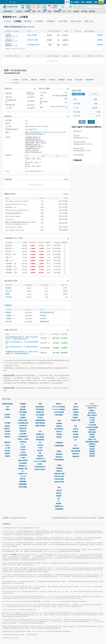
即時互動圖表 (40, 415)
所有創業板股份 (23, 436)
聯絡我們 (7, 437)
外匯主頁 (76, 407)
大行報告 (23, 458)
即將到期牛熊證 (59, 479)
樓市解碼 (92, 456)
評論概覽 (59, 423)
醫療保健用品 (45, 322)
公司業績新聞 (23, 455)
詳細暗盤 (100, 35)
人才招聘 (7, 448)
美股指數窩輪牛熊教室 (92, 442)
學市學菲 (92, 423)
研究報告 (59, 437)
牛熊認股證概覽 (59, 446)
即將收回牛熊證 (59, 476)
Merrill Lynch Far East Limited (55, 132)
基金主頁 (76, 429)
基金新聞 (76, 434)
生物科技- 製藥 (32, 40)
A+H (23, 471)
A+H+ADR (23, 476)
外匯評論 (59, 434)
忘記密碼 (7, 431)
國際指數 (23, 409)
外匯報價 (76, 409)
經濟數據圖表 (23, 484)
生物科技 (43, 316)
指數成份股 (23, 428)
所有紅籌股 (23, 434)
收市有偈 (92, 418)
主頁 (7, 407)
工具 (76, 440)
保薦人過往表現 (11, 330)
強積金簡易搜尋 (76, 451)
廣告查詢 (7, 451)
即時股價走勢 (40, 440)
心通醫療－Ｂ (10, 319)
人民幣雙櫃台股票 (23, 423)
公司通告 (23, 447)
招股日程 (8, 89)
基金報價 (76, 432)
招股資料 (8, 116)
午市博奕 (92, 420)
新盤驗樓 (92, 451)
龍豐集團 (8, 44)
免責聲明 (7, 453)
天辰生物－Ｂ (10, 39)
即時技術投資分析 (40, 467)
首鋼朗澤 (8, 288)
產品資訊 (7, 415)
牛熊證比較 (59, 471)
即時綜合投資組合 (40, 469)
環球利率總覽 (23, 487)
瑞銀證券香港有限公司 (22, 354)
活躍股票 (23, 418)
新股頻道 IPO (23, 466)
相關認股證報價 (40, 420)
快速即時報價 (40, 407)
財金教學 (7, 417)
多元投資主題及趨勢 (92, 427)
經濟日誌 (23, 479)
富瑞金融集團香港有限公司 (15, 337)
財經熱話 (92, 435)
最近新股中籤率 (11, 281)
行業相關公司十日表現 (14, 238)
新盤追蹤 (92, 454)
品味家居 (92, 449)
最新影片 (92, 411)
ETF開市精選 (92, 425)
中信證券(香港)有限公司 (20, 339)
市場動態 (59, 496)
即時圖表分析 (40, 412)
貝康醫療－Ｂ (10, 316)
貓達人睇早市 (92, 413)
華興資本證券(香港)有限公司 (35, 134)
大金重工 (8, 34)
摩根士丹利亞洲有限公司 (34, 132)
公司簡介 (7, 445)
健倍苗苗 (8, 322)
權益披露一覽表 (23, 469)
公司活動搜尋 (23, 463)
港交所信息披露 (59, 412)
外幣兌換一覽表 (76, 420)
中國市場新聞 (59, 415)
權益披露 (40, 456)
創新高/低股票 (23, 420)
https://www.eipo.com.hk (34, 171)
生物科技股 (23, 442)
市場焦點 (92, 437)
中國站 (7, 409)
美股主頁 (59, 490)
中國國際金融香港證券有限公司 (16, 352)
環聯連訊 (8, 312)
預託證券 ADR (23, 474)
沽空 (40, 442)
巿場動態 (76, 418)
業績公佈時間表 (23, 460)
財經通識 (92, 446)
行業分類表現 (23, 426)
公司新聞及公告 (40, 459)
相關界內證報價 (40, 426)
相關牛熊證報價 (40, 423)
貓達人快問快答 (92, 415)
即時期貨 (23, 415)
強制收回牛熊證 (59, 482)
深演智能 (8, 297)
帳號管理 (7, 429)
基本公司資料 (45, 89)
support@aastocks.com (18, 518)
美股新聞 (59, 504)
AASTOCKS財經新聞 (59, 407)
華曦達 (8, 294)
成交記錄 (40, 445)
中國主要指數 (23, 412)
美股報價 (59, 493)
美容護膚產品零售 (33, 45)
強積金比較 (76, 454)
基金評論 (59, 432)
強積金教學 (76, 456)
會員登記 (7, 426)
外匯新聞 (76, 412)
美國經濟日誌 (59, 506)
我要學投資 (92, 444)
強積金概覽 (76, 448)
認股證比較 (59, 457)
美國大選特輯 (92, 432)
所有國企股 (23, 431)
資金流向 (40, 451)
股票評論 (59, 426)
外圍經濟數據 (59, 509)
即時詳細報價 (40, 409)
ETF (23, 444)
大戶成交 (40, 448)
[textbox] (89, 7)
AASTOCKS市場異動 (40, 461)
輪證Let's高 (92, 439)
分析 (59, 499)
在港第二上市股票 (23, 439)
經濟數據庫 (23, 481)
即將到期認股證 (59, 460)
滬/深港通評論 (59, 429)
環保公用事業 (32, 35)
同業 (40, 453)
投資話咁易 (92, 430)
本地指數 (23, 407)
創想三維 (8, 291)
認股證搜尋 (59, 454)
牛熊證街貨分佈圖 (59, 474)
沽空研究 (23, 450)
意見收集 (7, 434)
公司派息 (23, 452)
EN (14, 2)
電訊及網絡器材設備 (47, 312)
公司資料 (40, 464)
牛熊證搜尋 (59, 468)
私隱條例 (7, 456)
